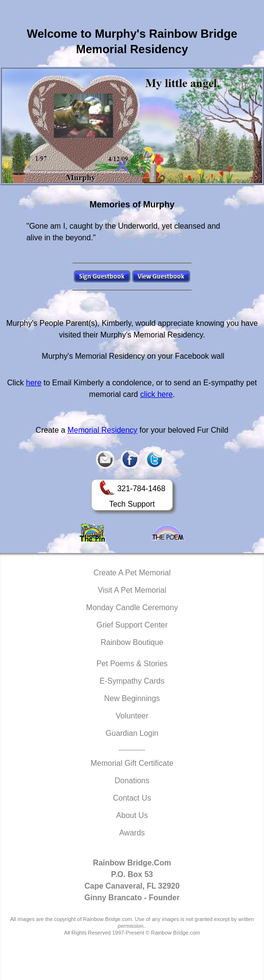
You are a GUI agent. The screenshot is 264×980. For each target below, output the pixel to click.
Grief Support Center (132, 625)
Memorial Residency (103, 430)
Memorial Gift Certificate (132, 763)
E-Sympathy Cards (132, 681)
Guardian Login (132, 733)
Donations (132, 781)
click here (156, 394)
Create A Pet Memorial (132, 573)
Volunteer (132, 716)
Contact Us (132, 798)
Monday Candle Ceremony (132, 607)
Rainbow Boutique (132, 642)
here (34, 383)
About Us (132, 815)
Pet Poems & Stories (132, 664)
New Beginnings (132, 698)
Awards (132, 833)
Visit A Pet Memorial (132, 590)
